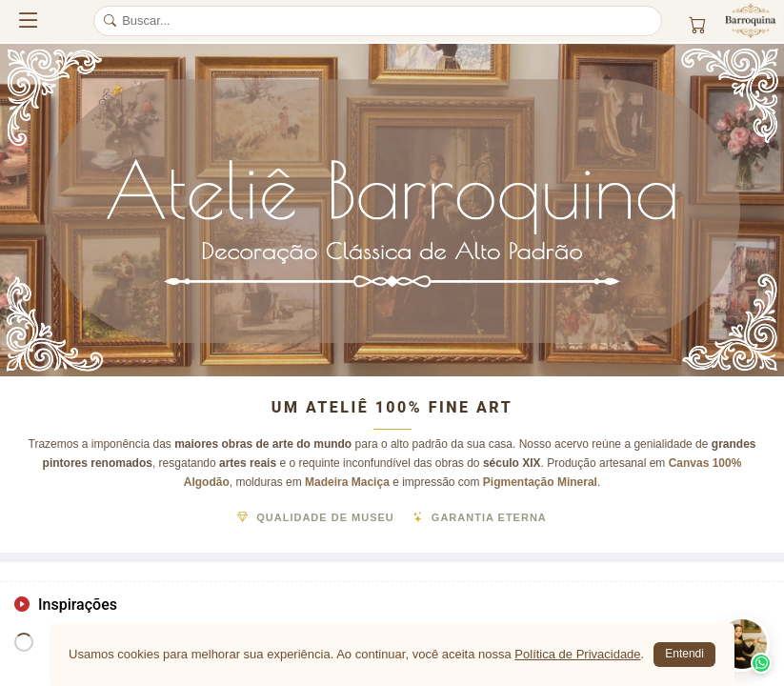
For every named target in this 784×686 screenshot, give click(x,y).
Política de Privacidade (577, 654)
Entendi (684, 654)
